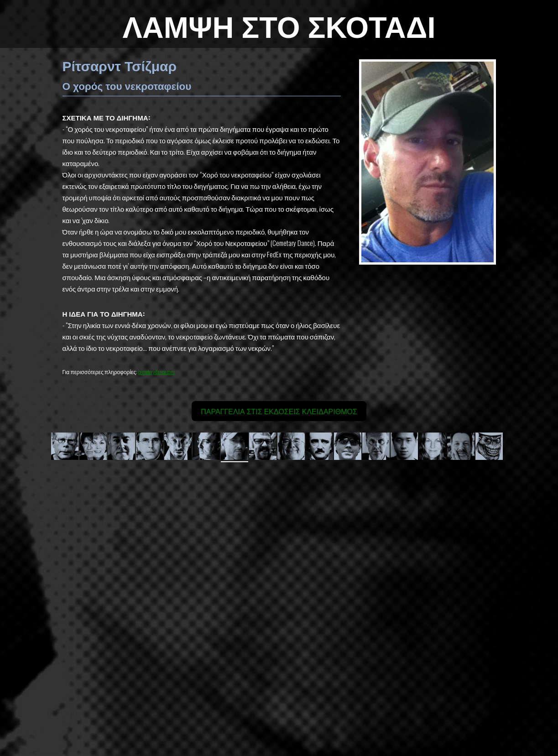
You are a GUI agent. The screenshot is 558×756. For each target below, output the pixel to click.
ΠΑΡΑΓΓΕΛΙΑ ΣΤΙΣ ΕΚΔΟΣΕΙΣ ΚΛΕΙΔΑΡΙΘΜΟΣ (279, 411)
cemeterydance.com (156, 372)
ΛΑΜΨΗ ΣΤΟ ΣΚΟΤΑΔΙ (279, 24)
